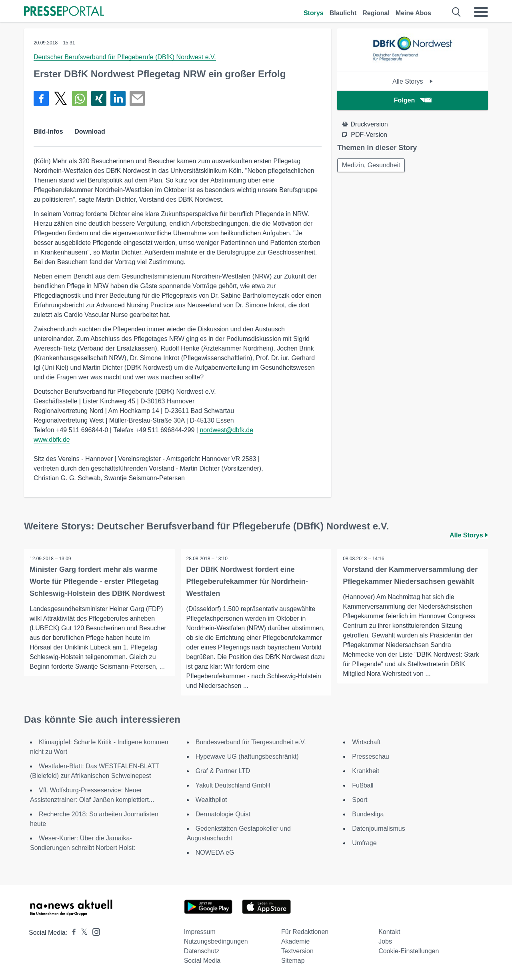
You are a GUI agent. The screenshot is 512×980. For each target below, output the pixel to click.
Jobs (385, 941)
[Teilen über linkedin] (118, 98)
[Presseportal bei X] (82, 933)
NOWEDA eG (215, 853)
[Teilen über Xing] (99, 98)
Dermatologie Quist (223, 814)
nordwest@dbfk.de (226, 430)
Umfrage (364, 843)
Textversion (297, 951)
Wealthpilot (211, 800)
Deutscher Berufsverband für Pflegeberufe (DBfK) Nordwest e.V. (125, 57)
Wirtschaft (366, 742)
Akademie (295, 941)
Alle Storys (413, 81)
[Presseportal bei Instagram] (94, 931)
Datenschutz (202, 951)
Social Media (202, 961)
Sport (360, 800)
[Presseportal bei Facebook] (72, 933)
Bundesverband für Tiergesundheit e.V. (251, 742)
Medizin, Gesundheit (372, 165)
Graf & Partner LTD (223, 771)
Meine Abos (413, 13)
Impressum (200, 932)
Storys (314, 13)
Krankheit (366, 771)
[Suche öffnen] (457, 12)
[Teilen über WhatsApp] (80, 98)
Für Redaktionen (305, 932)
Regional (376, 13)
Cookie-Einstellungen (409, 951)
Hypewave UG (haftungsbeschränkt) (247, 757)
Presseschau (371, 757)
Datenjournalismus (379, 829)
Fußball (363, 785)
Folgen (413, 100)
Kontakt (389, 932)
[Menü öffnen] (481, 12)
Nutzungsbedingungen (216, 941)
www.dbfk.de (52, 440)
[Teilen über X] (60, 98)
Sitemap (293, 961)
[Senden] (137, 98)
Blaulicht (343, 13)
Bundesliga (368, 814)
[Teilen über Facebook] (41, 98)
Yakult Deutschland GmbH (233, 785)
